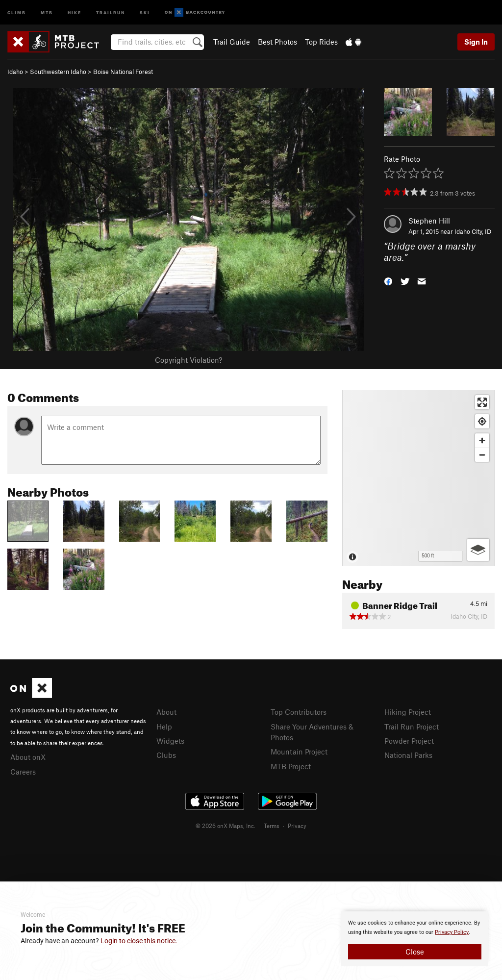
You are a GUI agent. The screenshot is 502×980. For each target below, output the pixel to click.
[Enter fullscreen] (482, 402)
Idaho (15, 72)
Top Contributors (299, 712)
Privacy (297, 826)
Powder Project (409, 741)
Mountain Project (299, 752)
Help (164, 727)
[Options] (478, 550)
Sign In (476, 42)
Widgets (170, 741)
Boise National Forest (123, 72)
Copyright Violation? (188, 360)
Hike (75, 12)
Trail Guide (232, 42)
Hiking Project (408, 712)
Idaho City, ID (473, 231)
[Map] (418, 478)
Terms (272, 826)
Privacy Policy (452, 932)
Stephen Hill (429, 221)
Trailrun (111, 12)
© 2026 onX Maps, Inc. (226, 826)
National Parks (408, 755)
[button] (388, 280)
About (166, 712)
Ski (145, 12)
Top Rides (321, 42)
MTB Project (291, 766)
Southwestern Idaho (58, 72)
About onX (28, 757)
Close (415, 952)
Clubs (166, 755)
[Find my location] (482, 421)
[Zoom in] (482, 440)
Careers (23, 772)
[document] (415, 939)
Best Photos (277, 42)
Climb (17, 12)
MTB (47, 12)
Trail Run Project (412, 727)
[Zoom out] (482, 455)
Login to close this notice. (139, 941)
